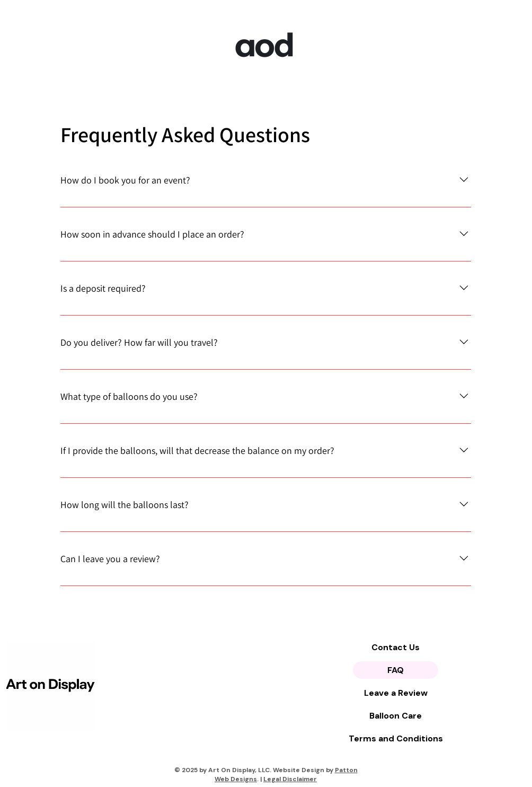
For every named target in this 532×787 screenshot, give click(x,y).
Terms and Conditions (396, 738)
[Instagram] (288, 691)
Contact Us (396, 647)
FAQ (396, 670)
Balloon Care (396, 716)
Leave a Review (396, 693)
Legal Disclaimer (290, 779)
